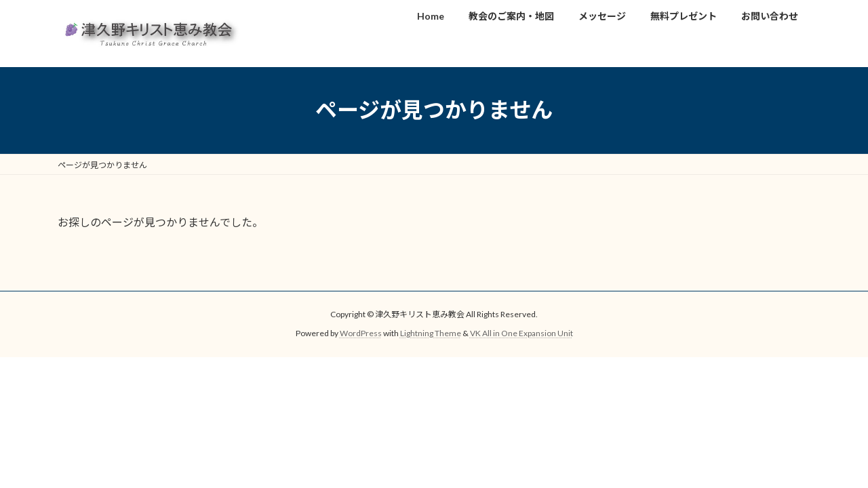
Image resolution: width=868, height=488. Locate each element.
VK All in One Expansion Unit (521, 333)
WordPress (361, 333)
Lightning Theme (431, 333)
